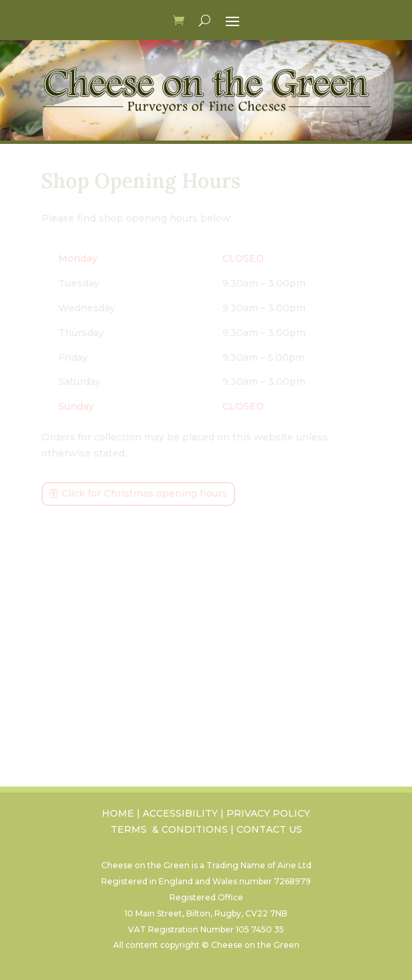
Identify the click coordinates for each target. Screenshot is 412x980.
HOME (118, 813)
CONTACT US (269, 829)
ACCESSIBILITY (180, 813)
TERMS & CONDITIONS (169, 829)
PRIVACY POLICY (268, 813)
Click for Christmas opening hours (145, 493)
